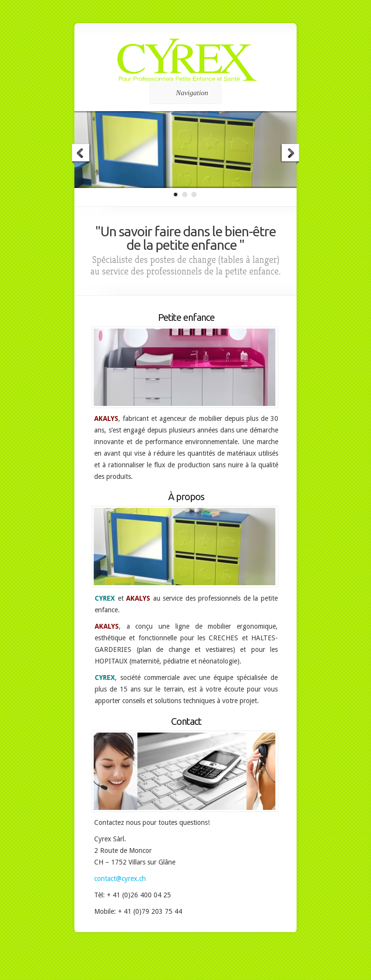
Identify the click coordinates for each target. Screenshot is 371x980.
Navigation (184, 93)
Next (290, 154)
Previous (81, 154)
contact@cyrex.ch (120, 879)
